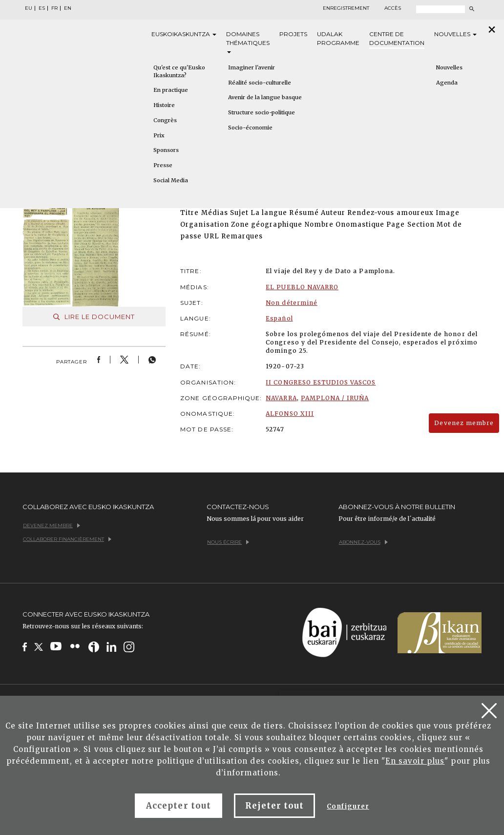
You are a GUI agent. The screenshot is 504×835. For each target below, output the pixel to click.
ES (42, 8)
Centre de (397, 39)
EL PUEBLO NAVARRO (302, 287)
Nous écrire (228, 542)
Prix (159, 135)
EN (68, 8)
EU (29, 8)
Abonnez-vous (363, 542)
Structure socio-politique (262, 112)
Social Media (171, 180)
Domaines (248, 42)
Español (279, 318)
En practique (171, 90)
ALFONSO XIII (290, 414)
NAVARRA (281, 398)
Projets (293, 34)
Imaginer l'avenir (252, 67)
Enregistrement (346, 8)
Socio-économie (250, 128)
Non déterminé (292, 303)
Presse (163, 165)
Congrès (165, 120)
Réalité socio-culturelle (260, 83)
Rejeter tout (274, 806)
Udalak (338, 39)
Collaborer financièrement (67, 539)
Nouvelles (455, 34)
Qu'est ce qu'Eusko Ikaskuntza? (179, 71)
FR (54, 8)
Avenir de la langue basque (265, 97)
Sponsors (166, 150)
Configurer (348, 806)
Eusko (184, 34)
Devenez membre (464, 423)
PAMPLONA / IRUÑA (335, 398)
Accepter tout (178, 806)
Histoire (164, 105)
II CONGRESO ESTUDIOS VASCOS (321, 382)
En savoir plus (415, 761)
